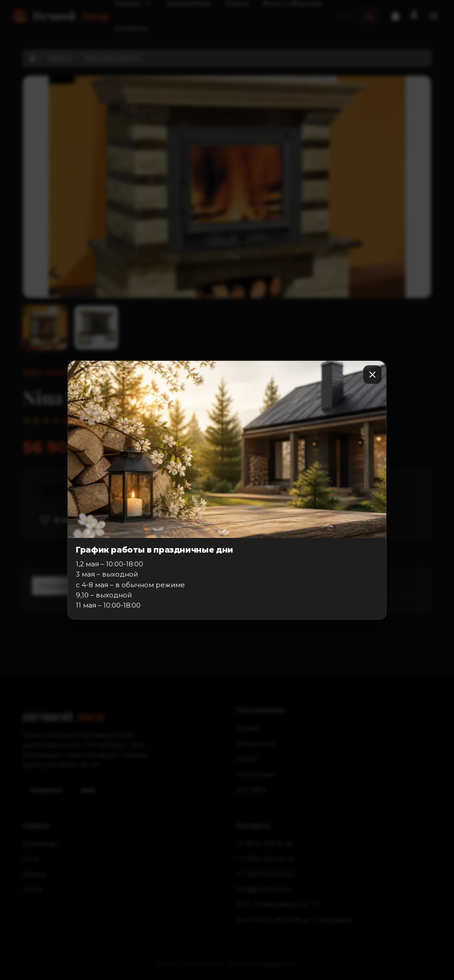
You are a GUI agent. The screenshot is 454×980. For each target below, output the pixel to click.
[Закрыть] (372, 375)
